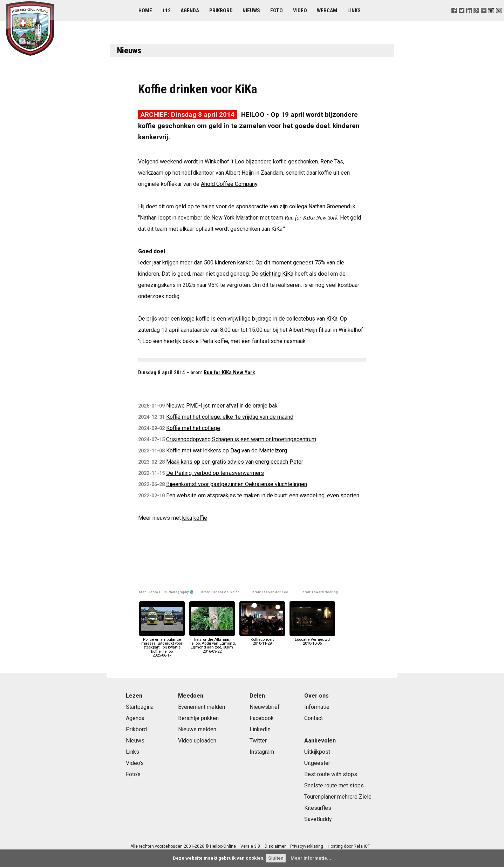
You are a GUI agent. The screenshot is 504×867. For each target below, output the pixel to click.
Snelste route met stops (334, 785)
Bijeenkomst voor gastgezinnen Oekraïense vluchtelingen (237, 484)
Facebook (262, 718)
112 (166, 11)
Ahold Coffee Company (229, 184)
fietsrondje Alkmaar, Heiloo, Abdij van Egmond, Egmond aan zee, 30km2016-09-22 (212, 644)
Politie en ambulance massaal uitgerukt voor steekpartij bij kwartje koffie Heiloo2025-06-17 (162, 646)
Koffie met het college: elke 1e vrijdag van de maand (230, 417)
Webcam (327, 11)
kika (187, 518)
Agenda (190, 11)
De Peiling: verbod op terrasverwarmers (215, 473)
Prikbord (221, 11)
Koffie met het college (193, 428)
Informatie (317, 707)
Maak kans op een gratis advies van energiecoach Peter (235, 462)
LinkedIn (260, 729)
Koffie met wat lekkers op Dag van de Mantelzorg (227, 451)
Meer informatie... (311, 858)
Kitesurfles (318, 808)
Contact (314, 718)
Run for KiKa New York (229, 372)
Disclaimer (275, 846)
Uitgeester (317, 763)
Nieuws (251, 11)
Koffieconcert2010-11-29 (262, 640)
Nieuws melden (197, 729)
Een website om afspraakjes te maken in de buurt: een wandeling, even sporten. (263, 495)
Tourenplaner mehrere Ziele (338, 797)
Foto (277, 11)
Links (354, 11)
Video (300, 11)
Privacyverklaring (307, 846)
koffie (200, 518)
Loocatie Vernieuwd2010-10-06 (312, 640)
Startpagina (140, 707)
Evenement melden (202, 707)
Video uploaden (197, 741)
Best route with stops (331, 774)
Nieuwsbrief (265, 707)
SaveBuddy (318, 819)
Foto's (133, 774)
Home (145, 11)
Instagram (262, 752)
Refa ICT (362, 846)
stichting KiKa (277, 274)
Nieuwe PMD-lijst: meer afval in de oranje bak (222, 406)
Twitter (258, 741)
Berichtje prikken (198, 718)
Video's (135, 763)
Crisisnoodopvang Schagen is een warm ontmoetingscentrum (241, 439)
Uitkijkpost (317, 752)
